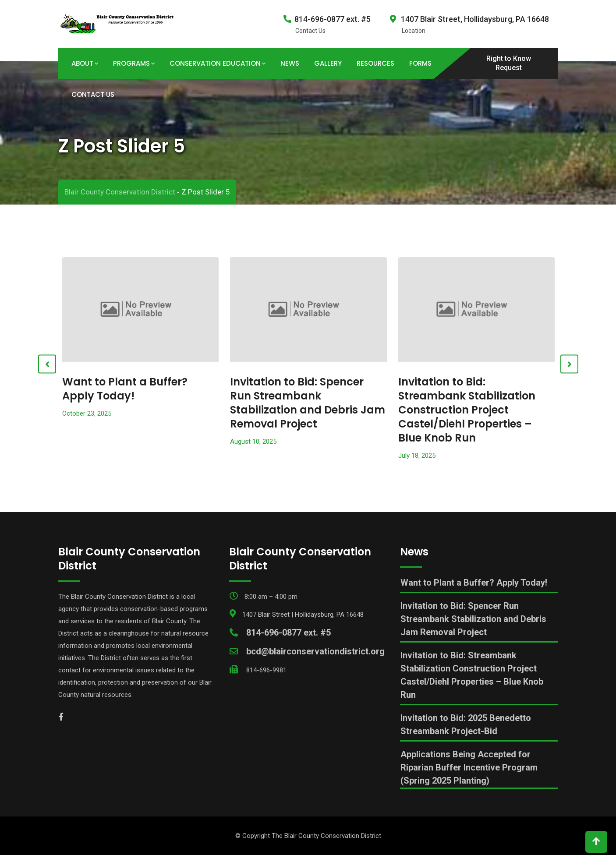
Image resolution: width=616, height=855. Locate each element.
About (82, 63)
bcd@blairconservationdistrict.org (315, 651)
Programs (131, 63)
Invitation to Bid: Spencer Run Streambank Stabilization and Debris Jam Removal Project (308, 403)
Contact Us (93, 94)
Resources (375, 63)
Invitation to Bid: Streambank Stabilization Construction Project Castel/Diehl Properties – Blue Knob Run (467, 410)
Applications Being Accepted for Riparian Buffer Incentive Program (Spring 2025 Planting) (469, 767)
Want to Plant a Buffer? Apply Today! (125, 389)
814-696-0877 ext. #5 (333, 19)
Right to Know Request (509, 63)
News (290, 63)
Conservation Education (215, 63)
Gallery (328, 63)
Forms (420, 63)
